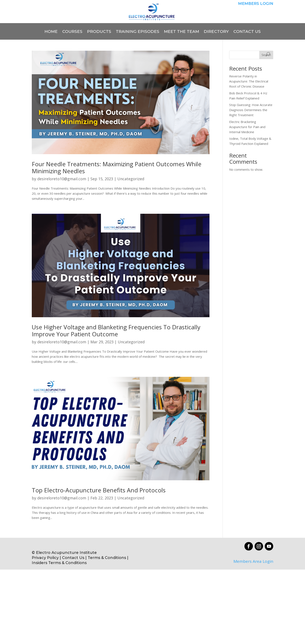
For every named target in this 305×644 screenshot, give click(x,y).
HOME (51, 32)
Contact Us (73, 558)
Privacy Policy (45, 558)
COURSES (72, 32)
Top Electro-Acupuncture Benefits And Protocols (99, 490)
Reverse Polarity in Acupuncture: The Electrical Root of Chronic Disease (249, 81)
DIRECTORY (216, 32)
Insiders (40, 563)
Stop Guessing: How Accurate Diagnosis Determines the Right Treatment (251, 110)
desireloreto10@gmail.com (62, 179)
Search (266, 55)
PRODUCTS (99, 32)
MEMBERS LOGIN (256, 4)
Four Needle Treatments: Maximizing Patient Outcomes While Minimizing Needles (117, 167)
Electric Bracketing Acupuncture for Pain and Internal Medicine (247, 127)
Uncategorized (131, 179)
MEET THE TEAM (182, 32)
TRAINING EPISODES (138, 32)
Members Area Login (253, 561)
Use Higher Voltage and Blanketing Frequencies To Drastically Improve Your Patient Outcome (116, 330)
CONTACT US (247, 32)
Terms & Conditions (107, 558)
